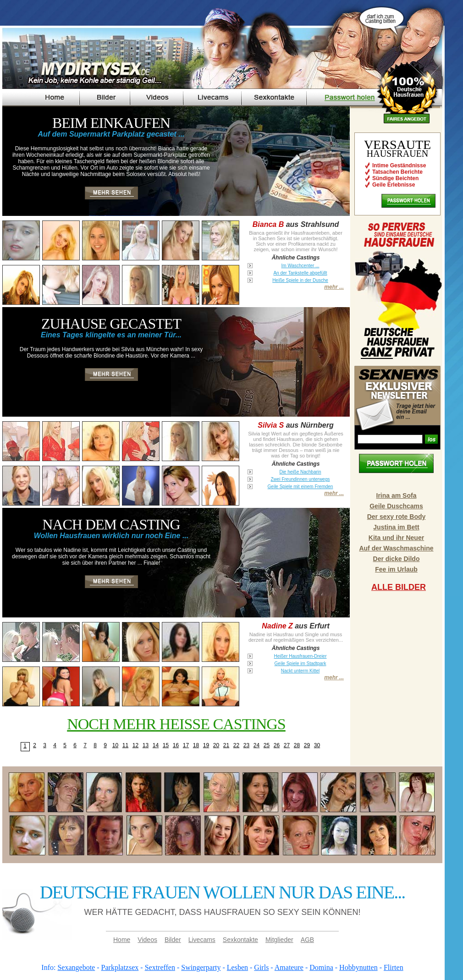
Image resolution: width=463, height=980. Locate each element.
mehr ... (334, 287)
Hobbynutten (358, 967)
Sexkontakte (240, 940)
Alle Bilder (399, 587)
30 (317, 745)
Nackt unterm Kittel (300, 671)
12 (135, 745)
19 (206, 745)
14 (156, 745)
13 (146, 745)
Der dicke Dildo (397, 559)
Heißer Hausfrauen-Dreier (300, 656)
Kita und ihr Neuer (396, 538)
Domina (321, 967)
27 (287, 745)
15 (166, 745)
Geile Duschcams (396, 506)
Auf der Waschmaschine (396, 548)
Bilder (173, 940)
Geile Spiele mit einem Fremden (300, 487)
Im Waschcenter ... (300, 266)
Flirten (394, 967)
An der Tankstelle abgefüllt (300, 273)
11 (125, 745)
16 (176, 745)
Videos (147, 940)
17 (186, 745)
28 (297, 745)
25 (267, 745)
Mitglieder (279, 940)
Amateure (289, 967)
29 (307, 745)
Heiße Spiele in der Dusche (300, 280)
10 (115, 745)
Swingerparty (201, 967)
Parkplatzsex (120, 967)
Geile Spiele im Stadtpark (300, 663)
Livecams (202, 940)
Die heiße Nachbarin (300, 472)
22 (236, 745)
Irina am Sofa (397, 496)
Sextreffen (160, 967)
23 (246, 745)
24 (256, 745)
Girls (261, 967)
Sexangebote (76, 967)
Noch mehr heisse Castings (176, 724)
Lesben (237, 967)
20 (216, 745)
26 (277, 745)
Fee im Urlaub (396, 569)
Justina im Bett (396, 527)
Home (122, 940)
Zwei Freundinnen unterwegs (300, 479)
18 (196, 745)
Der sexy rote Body (397, 517)
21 (226, 745)
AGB (308, 940)
